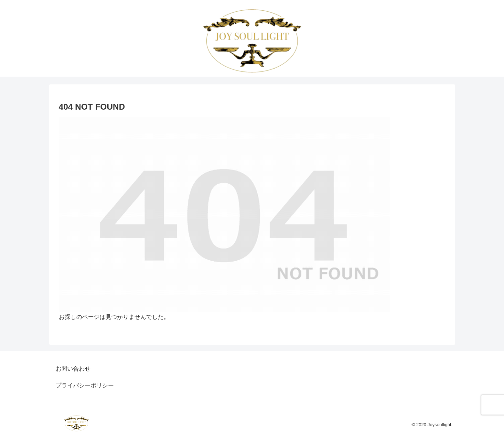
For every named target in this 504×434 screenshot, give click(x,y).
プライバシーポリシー (85, 385)
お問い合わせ (73, 369)
